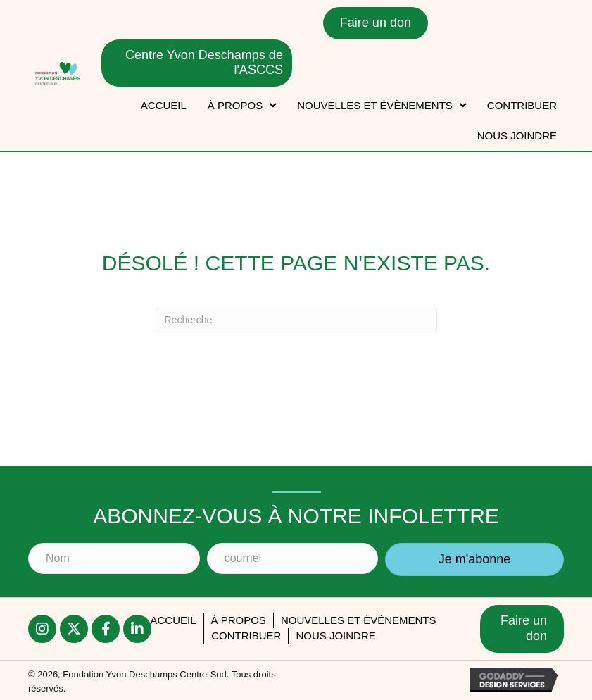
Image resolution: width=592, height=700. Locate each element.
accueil (173, 620)
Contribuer (246, 636)
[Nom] (114, 558)
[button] (474, 560)
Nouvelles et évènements (359, 620)
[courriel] (293, 558)
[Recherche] (296, 320)
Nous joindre (335, 636)
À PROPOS (239, 620)
